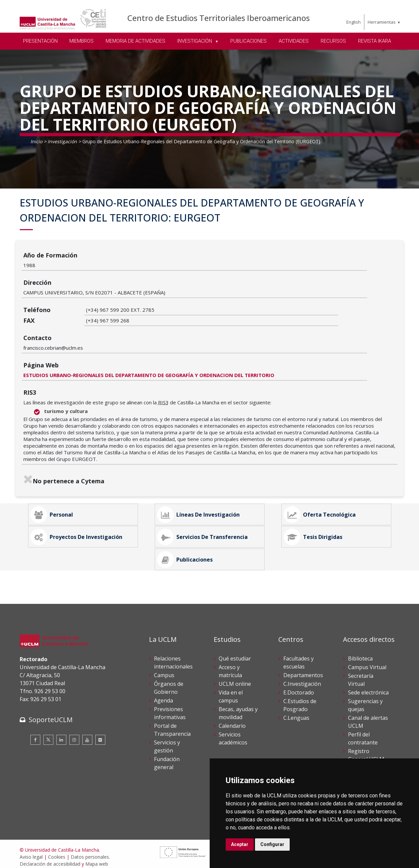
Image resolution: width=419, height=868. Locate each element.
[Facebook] (35, 734)
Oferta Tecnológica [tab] (325, 471)
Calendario (232, 720)
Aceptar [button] (240, 844)
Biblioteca (360, 652)
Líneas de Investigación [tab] (204, 471)
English (353, 22)
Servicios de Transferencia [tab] (208, 509)
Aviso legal (31, 851)
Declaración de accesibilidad (50, 858)
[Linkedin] (61, 734)
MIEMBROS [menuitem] (81, 41)
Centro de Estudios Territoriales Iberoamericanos (218, 18)
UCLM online (235, 678)
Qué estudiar (235, 652)
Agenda (163, 694)
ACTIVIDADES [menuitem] (294, 41)
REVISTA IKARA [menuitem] (374, 41)
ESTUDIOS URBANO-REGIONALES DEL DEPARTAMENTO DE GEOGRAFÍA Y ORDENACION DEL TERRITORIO (211, 324)
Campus (164, 669)
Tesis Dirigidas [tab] (319, 509)
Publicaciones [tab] (190, 546)
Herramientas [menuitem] (382, 22)
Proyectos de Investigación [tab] (82, 509)
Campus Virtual (367, 661)
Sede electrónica (368, 686)
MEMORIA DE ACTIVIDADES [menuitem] (135, 41)
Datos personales (90, 851)
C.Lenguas (296, 712)
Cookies (57, 851)
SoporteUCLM (51, 714)
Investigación (62, 141)
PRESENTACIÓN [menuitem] (40, 41)
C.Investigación (302, 678)
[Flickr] (100, 734)
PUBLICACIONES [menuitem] (248, 41)
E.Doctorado (299, 686)
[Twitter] (48, 734)
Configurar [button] (272, 844)
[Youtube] (87, 734)
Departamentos (303, 669)
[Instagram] (74, 734)
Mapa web (97, 858)
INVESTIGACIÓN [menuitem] (195, 41)
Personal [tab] (57, 471)
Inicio (36, 141)
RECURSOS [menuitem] (333, 41)
